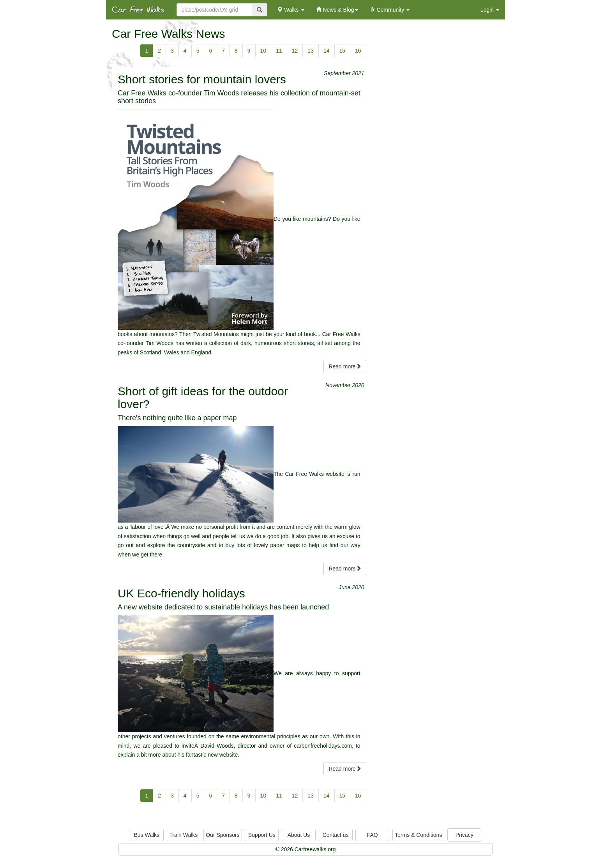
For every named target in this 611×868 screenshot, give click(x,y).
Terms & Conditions (418, 835)
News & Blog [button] (337, 10)
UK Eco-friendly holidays (181, 593)
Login (490, 10)
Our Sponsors (223, 835)
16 (358, 51)
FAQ (373, 835)
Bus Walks (147, 835)
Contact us (336, 835)
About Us (299, 835)
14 (327, 51)
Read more (345, 366)
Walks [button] (290, 10)
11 (279, 51)
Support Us (262, 835)
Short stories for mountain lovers (202, 79)
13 (311, 51)
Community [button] (390, 10)
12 (295, 51)
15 (343, 51)
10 (263, 51)
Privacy (464, 835)
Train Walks (184, 835)
